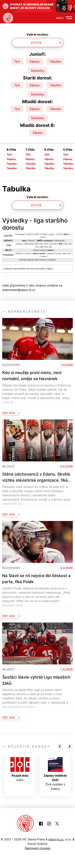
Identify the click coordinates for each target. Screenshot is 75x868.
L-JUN (57, 234)
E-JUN (28, 234)
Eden (20, 769)
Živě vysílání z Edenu (55, 774)
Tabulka (55, 61)
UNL (46, 247)
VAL (50, 247)
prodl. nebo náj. (63, 254)
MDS (56, 244)
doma (43, 250)
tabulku (31, 260)
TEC (37, 247)
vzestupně (59, 241)
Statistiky (38, 71)
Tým (17, 61)
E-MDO (44, 234)
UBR (41, 247)
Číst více (11, 413)
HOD (41, 244)
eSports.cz (56, 839)
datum (31, 241)
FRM (36, 244)
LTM (51, 244)
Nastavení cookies (37, 848)
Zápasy (34, 61)
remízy (28, 254)
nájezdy (51, 254)
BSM (32, 244)
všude (36, 250)
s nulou (43, 256)
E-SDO (36, 234)
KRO (46, 244)
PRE (70, 244)
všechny (19, 244)
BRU (27, 244)
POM (65, 244)
